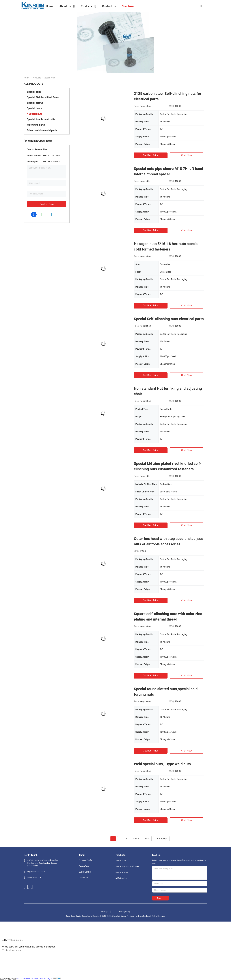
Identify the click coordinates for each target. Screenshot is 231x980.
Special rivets (34, 108)
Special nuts (35, 114)
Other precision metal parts (42, 130)
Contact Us (83, 878)
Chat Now (186, 155)
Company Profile (86, 860)
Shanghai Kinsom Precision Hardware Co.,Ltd (34, 979)
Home (27, 78)
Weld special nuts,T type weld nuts (162, 764)
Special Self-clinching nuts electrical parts (169, 319)
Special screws (35, 103)
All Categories (121, 878)
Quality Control (85, 872)
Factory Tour (84, 866)
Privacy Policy (125, 912)
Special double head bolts (41, 119)
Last (147, 839)
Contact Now (47, 204)
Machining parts (36, 125)
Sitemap (104, 912)
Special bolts (34, 92)
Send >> (160, 898)
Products (37, 78)
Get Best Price (151, 155)
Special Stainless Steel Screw (43, 97)
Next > (136, 839)
